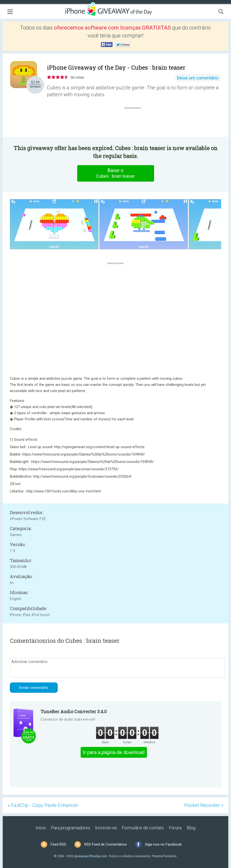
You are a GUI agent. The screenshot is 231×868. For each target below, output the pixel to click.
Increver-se (106, 828)
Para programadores (71, 828)
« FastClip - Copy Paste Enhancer (43, 805)
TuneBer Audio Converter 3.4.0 (74, 711)
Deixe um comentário (198, 78)
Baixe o (115, 173)
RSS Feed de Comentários (106, 844)
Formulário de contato (143, 828)
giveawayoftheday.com (91, 856)
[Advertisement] (135, 122)
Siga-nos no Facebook (163, 844)
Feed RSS (58, 844)
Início (41, 828)
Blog (191, 828)
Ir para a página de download (114, 752)
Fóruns (175, 828)
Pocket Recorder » (204, 805)
